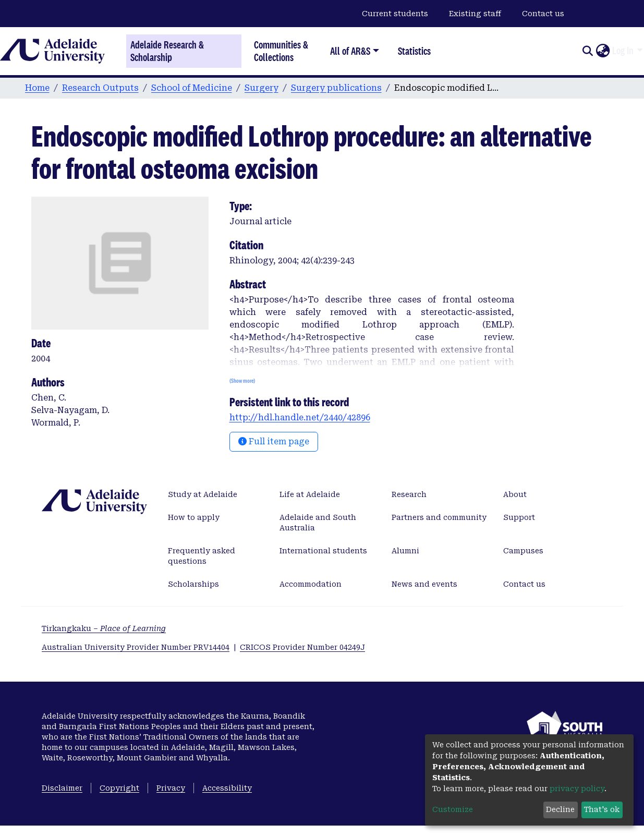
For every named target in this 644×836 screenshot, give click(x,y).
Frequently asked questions (202, 556)
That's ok (602, 809)
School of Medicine (192, 88)
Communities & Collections (281, 51)
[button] (603, 51)
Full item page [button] (274, 441)
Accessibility (227, 788)
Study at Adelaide (203, 494)
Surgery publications (336, 88)
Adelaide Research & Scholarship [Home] (167, 51)
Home (37, 88)
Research (409, 494)
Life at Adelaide (310, 494)
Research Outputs (100, 88)
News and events (424, 584)
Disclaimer (62, 788)
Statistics (414, 51)
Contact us (543, 14)
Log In (623, 51)
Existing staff (475, 14)
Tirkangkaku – (104, 628)
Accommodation (311, 584)
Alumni (405, 551)
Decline (560, 809)
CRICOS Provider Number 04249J (302, 647)
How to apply (194, 517)
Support (519, 517)
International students (323, 551)
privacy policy (577, 789)
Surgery (262, 88)
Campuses (523, 551)
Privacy (171, 788)
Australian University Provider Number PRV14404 (136, 647)
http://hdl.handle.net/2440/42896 (300, 417)
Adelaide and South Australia (318, 523)
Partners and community (439, 517)
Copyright (119, 788)
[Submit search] (587, 51)
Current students (395, 14)
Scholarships (193, 584)
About (515, 494)
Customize (453, 809)
